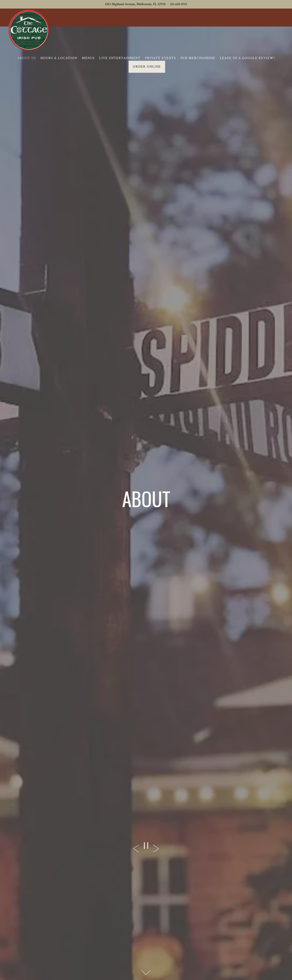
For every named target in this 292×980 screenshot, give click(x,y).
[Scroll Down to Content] (146, 973)
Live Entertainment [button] (120, 58)
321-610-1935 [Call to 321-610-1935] (179, 4)
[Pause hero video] (146, 846)
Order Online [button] (147, 67)
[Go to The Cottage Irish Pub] (135, 4)
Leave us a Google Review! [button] (247, 58)
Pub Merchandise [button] (198, 58)
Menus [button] (88, 58)
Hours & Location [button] (59, 58)
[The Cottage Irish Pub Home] (29, 30)
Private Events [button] (161, 58)
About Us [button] (27, 58)
